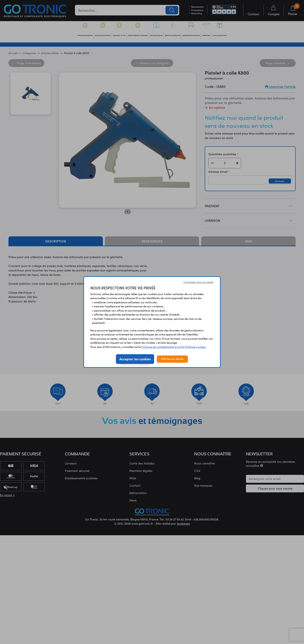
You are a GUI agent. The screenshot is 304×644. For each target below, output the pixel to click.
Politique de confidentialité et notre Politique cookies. (174, 347)
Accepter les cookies (135, 359)
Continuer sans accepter (199, 282)
